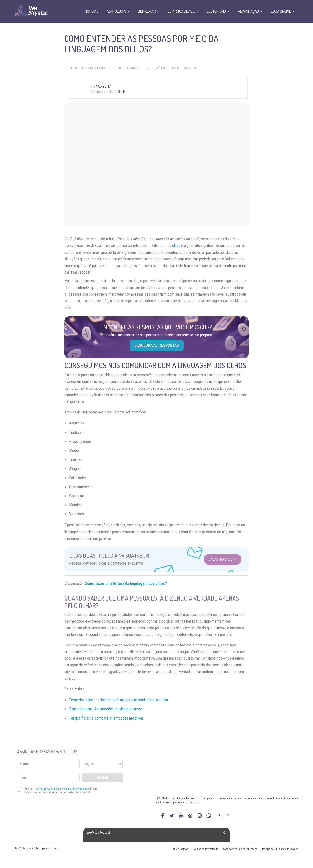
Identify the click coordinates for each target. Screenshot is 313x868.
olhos (176, 246)
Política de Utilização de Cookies (280, 849)
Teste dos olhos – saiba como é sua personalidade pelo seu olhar (119, 700)
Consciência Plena (88, 68)
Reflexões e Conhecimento (172, 68)
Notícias (91, 11)
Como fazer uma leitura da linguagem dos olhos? (126, 584)
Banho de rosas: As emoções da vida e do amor (106, 709)
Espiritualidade (126, 68)
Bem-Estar (147, 11)
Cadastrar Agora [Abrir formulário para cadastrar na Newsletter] (223, 559)
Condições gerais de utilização (240, 849)
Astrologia (116, 11)
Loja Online (281, 11)
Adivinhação (248, 11)
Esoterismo (216, 11)
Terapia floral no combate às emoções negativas (106, 718)
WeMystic (103, 86)
